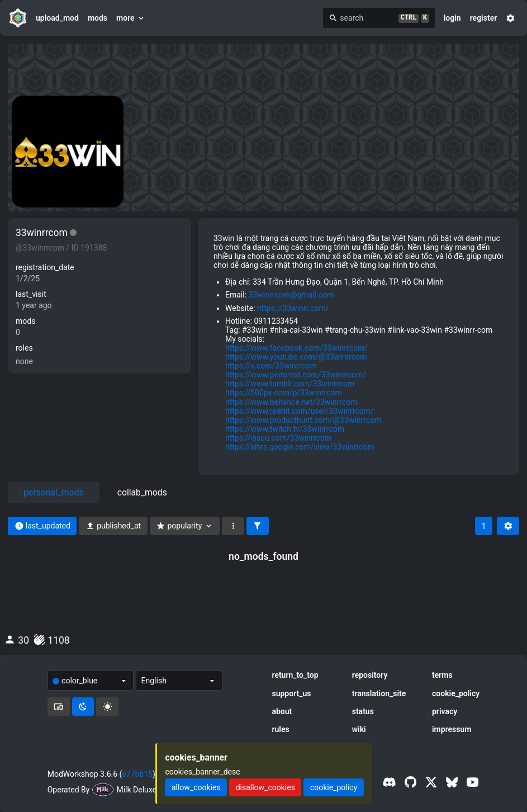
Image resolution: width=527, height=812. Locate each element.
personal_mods (54, 492)
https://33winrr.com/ (293, 308)
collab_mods (142, 492)
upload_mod (57, 18)
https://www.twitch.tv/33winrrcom (285, 429)
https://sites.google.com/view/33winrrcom (300, 447)
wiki (359, 729)
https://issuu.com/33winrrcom (278, 438)
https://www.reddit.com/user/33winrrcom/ (300, 411)
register (484, 18)
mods (98, 18)
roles (24, 348)
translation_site (379, 693)
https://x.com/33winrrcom (271, 366)
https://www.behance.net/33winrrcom (291, 402)
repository (370, 675)
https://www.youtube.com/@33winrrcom (296, 357)
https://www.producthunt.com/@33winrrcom (303, 420)
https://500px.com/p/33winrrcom (284, 393)
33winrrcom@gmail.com (291, 295)
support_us (291, 693)
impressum (452, 729)
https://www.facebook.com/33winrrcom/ (296, 348)
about (282, 711)
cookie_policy (456, 693)
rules (280, 729)
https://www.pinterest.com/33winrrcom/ (296, 375)
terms (442, 675)
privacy (445, 711)
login (452, 18)
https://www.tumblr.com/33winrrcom (290, 384)
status (363, 711)
